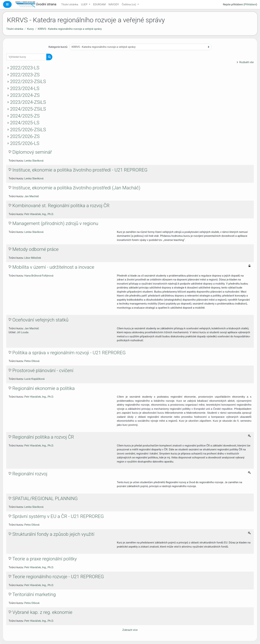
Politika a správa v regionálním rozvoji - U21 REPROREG (69, 353)
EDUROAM (99, 4)
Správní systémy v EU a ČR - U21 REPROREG (58, 516)
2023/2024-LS (25, 88)
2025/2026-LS (25, 143)
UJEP (85, 4)
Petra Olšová (32, 361)
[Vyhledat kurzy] (26, 57)
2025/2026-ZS (25, 136)
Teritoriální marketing (34, 594)
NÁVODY (114, 4)
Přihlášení (250, 4)
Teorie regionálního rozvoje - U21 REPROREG (58, 577)
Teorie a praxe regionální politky (44, 559)
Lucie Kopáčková (34, 379)
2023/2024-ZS (25, 95)
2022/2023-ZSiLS (28, 81)
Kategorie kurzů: (58, 47)
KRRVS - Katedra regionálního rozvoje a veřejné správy (70, 29)
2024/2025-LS (25, 123)
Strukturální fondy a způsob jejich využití (53, 534)
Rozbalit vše (247, 62)
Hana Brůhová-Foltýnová (39, 276)
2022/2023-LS (25, 68)
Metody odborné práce (35, 249)
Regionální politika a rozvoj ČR (43, 437)
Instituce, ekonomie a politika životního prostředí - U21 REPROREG (80, 170)
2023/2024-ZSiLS (28, 102)
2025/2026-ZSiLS (28, 130)
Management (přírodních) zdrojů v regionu (55, 223)
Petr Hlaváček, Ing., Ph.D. (39, 214)
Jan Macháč (32, 196)
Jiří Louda (23, 332)
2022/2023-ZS (25, 75)
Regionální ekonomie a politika (44, 388)
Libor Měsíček (33, 258)
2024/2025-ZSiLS (28, 109)
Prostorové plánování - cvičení (43, 370)
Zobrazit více (130, 630)
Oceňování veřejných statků (40, 320)
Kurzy (30, 29)
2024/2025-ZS (25, 116)
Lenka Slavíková (34, 161)
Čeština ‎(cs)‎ (129, 4)
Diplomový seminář (32, 152)
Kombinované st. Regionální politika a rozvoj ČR (61, 206)
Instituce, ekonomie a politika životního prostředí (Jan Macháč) (76, 188)
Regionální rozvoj (30, 474)
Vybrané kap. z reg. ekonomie (42, 612)
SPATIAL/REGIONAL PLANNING (45, 499)
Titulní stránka (70, 4)
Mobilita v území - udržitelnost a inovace (53, 267)
